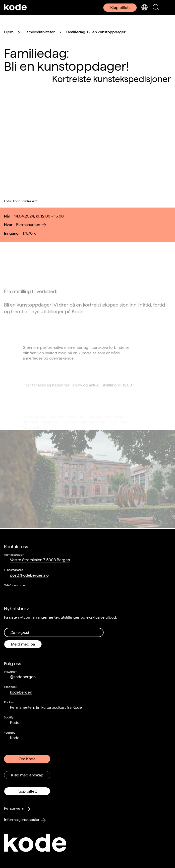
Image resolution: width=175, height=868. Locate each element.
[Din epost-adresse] (54, 632)
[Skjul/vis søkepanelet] (156, 7)
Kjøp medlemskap (27, 775)
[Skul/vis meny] (167, 7)
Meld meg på (23, 644)
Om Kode (27, 759)
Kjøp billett (120, 8)
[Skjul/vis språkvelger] (144, 7)
